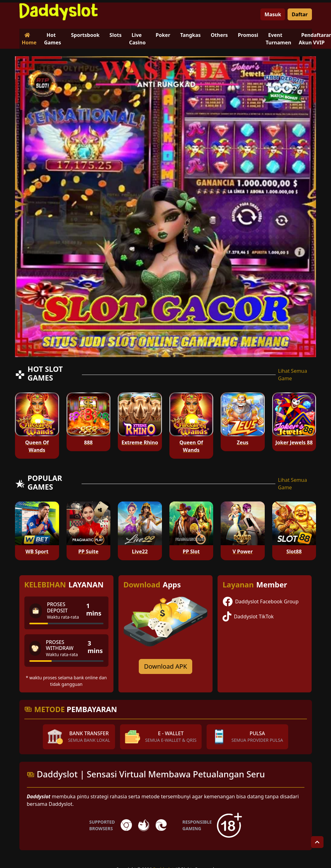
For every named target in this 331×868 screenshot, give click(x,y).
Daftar (300, 14)
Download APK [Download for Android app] (166, 666)
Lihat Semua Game (293, 375)
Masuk (273, 14)
